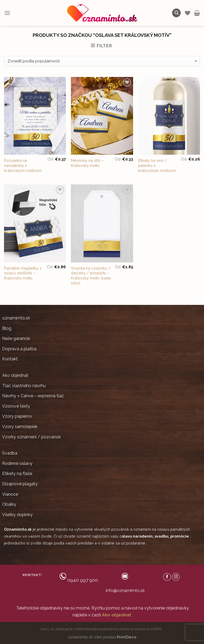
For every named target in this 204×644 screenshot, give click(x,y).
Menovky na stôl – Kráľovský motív (87, 163)
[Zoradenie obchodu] (102, 61)
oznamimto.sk (16, 318)
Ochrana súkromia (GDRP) (141, 629)
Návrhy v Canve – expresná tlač (33, 396)
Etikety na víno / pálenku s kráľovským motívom (157, 165)
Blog (7, 328)
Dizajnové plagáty (20, 484)
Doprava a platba (19, 349)
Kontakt (10, 359)
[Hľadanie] (176, 13)
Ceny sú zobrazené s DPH (62, 629)
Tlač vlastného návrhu (24, 386)
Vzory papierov (17, 416)
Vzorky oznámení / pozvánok (31, 437)
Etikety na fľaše (17, 474)
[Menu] (7, 13)
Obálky (9, 504)
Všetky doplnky (17, 515)
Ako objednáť (15, 375)
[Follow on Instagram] (176, 577)
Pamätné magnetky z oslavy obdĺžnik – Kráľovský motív (23, 273)
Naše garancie (16, 338)
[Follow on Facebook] (167, 577)
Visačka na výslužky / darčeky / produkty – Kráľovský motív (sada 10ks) (91, 276)
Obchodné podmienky (101, 629)
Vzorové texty (16, 406)
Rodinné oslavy (17, 463)
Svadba (10, 453)
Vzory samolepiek (20, 427)
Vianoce (10, 494)
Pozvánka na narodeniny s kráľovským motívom (23, 165)
